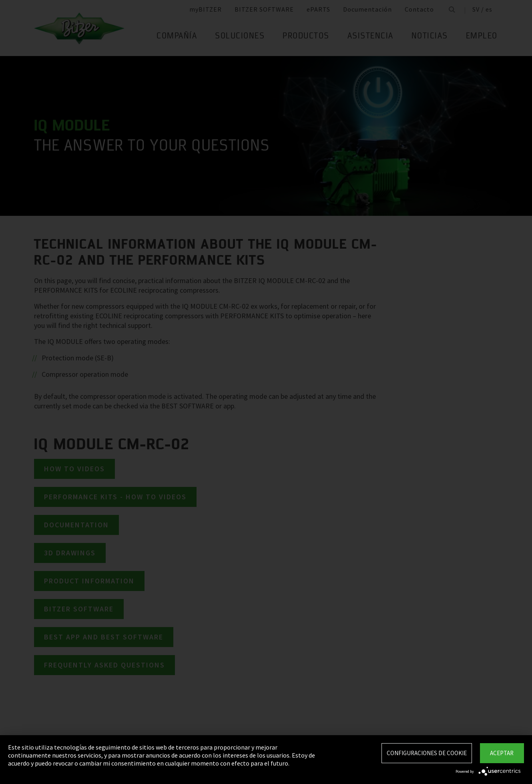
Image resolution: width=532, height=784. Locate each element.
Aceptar (502, 753)
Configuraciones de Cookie (427, 753)
